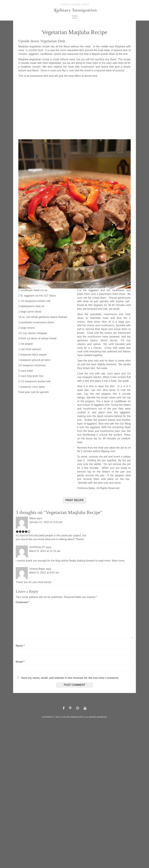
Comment (23, 602)
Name (20, 646)
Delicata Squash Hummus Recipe (59, 697)
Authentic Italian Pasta (97, 697)
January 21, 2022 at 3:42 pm (46, 522)
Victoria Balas (37, 569)
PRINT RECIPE (74, 500)
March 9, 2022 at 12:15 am (45, 551)
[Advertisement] (74, 109)
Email (20, 662)
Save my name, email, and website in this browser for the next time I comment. (70, 678)
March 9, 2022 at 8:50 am (44, 573)
